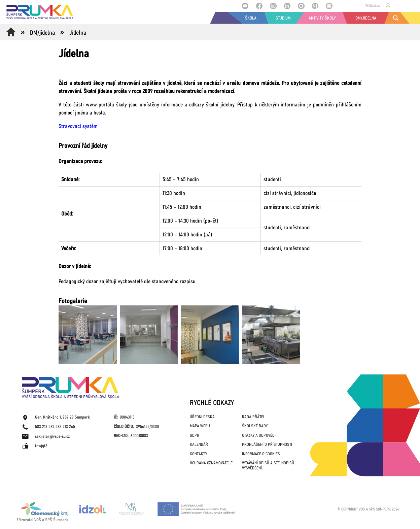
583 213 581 (44, 427)
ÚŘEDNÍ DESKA (202, 417)
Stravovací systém (78, 126)
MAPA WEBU (200, 426)
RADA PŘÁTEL (254, 417)
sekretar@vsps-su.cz (52, 437)
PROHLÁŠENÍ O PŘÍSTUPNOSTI (267, 445)
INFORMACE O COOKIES (261, 454)
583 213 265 (65, 427)
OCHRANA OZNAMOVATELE (211, 463)
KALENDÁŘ (199, 445)
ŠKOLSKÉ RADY (255, 426)
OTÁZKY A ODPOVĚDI (259, 436)
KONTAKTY (198, 454)
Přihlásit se (378, 6)
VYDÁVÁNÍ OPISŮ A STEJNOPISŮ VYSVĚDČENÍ (268, 466)
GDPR (195, 436)
